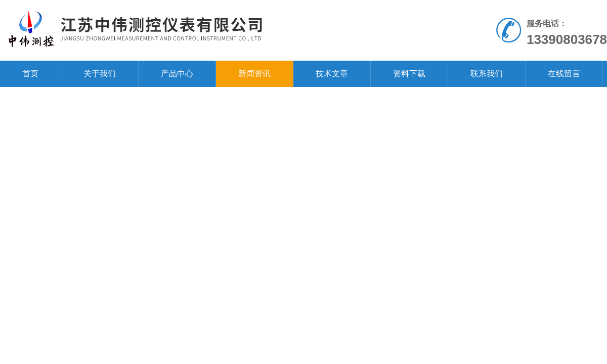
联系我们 (487, 74)
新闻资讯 (254, 74)
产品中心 (177, 74)
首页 (30, 74)
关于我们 (100, 74)
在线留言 (564, 74)
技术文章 (332, 74)
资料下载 (409, 74)
